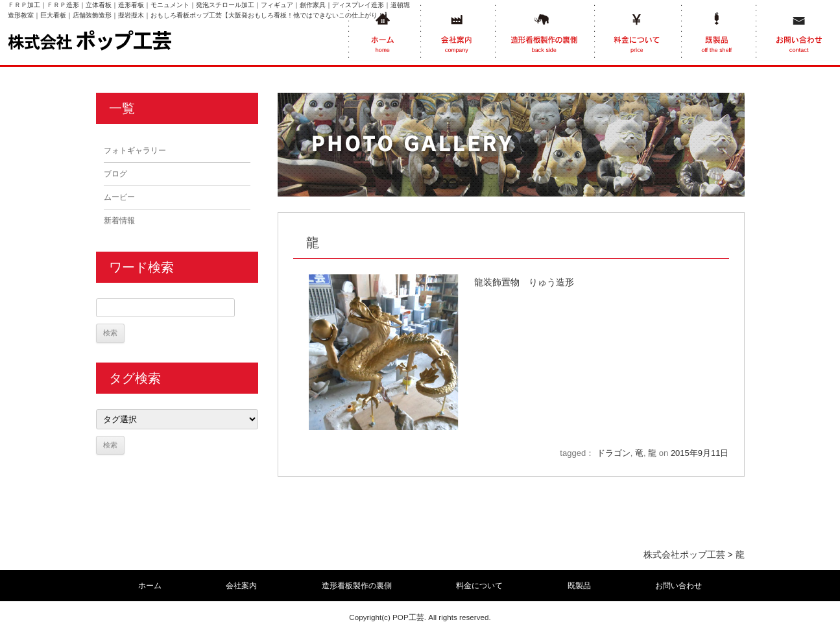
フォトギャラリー (135, 150)
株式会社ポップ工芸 (684, 555)
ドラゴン (614, 453)
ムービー (119, 197)
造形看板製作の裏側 (357, 586)
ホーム (150, 586)
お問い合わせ (678, 586)
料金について (479, 586)
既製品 (579, 586)
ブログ (115, 174)
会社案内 (241, 586)
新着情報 (119, 221)
